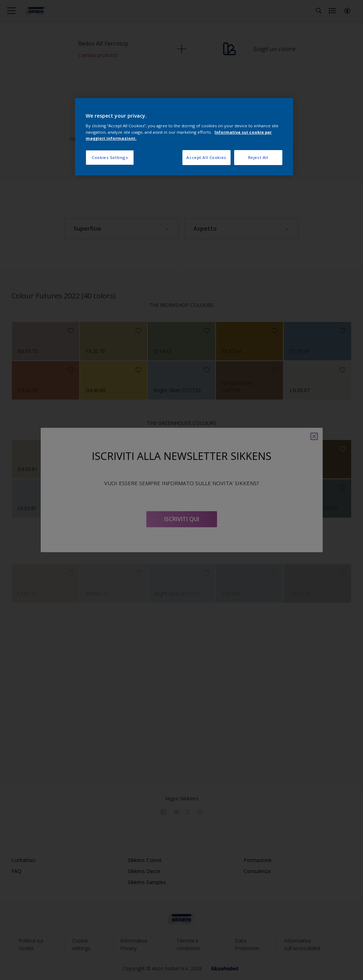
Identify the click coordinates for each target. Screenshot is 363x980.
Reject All (258, 157)
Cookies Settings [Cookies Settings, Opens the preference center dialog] (110, 157)
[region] (184, 137)
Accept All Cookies (206, 157)
